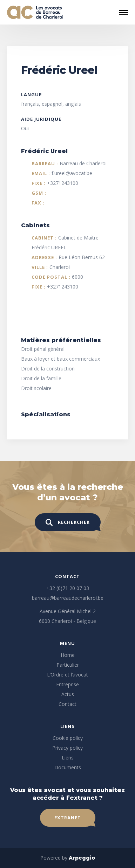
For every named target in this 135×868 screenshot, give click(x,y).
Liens (68, 758)
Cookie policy (68, 738)
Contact (67, 704)
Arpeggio (82, 858)
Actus (68, 694)
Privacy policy (67, 748)
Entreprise (67, 684)
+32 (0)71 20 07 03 (68, 588)
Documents (68, 767)
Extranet (68, 818)
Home (68, 655)
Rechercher (68, 522)
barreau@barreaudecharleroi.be (68, 598)
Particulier (68, 665)
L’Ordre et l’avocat (67, 675)
